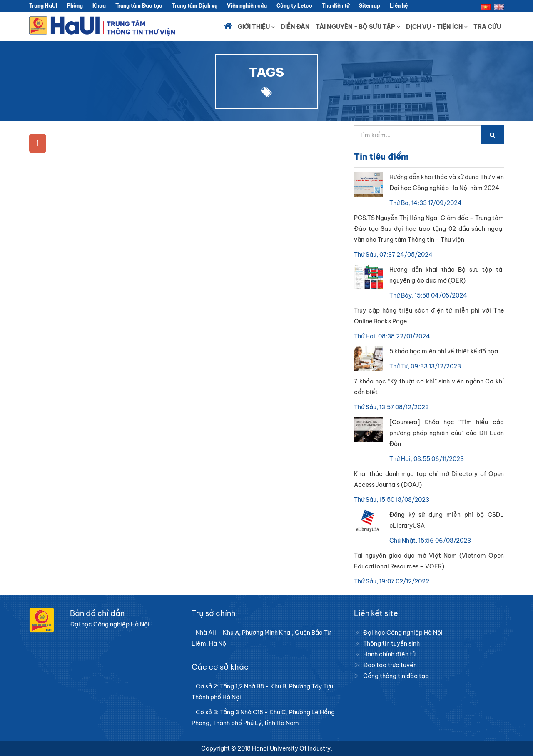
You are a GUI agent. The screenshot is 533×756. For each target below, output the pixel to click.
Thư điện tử (336, 6)
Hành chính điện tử (389, 654)
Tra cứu (487, 27)
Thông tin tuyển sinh (391, 643)
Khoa (99, 6)
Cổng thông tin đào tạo (396, 676)
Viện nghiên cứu (247, 6)
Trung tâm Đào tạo (139, 6)
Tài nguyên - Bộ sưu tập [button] (358, 27)
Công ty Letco (294, 6)
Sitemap (370, 6)
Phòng (75, 6)
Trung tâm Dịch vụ (195, 6)
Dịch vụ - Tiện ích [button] (437, 27)
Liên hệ (399, 6)
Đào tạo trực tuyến (390, 665)
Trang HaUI (43, 6)
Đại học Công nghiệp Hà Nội (403, 633)
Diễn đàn (295, 27)
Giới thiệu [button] (256, 27)
